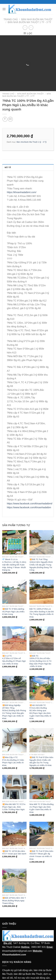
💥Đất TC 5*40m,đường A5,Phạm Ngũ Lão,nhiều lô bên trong (13, 598)
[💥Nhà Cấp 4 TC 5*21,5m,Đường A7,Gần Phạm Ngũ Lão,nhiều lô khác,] (14, 726)
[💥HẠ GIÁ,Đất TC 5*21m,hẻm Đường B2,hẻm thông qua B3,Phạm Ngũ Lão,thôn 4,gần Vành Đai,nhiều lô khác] (42, 674)
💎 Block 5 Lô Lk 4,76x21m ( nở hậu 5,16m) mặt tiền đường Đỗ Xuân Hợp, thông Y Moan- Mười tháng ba (14, 551)
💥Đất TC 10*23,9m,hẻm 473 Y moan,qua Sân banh (14, 839)
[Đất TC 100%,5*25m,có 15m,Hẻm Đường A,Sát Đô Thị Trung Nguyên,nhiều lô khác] (42, 578)
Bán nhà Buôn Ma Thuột (37, 19)
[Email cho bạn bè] (10, 105)
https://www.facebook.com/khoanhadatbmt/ (30, 490)
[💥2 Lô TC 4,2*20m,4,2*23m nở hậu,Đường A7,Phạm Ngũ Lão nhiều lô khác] (14, 625)
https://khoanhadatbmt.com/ (22, 178)
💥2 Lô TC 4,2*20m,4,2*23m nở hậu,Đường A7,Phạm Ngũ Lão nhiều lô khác (14, 646)
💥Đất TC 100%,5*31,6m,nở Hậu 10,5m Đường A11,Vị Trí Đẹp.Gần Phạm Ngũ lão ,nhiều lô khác (40, 647)
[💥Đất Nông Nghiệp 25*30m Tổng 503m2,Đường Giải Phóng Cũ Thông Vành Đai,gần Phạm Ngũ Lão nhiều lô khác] (14, 674)
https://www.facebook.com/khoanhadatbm (29, 493)
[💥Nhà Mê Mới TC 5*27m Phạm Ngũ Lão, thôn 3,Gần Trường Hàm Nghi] (14, 773)
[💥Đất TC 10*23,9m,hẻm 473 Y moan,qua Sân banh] (14, 820)
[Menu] (4, 9)
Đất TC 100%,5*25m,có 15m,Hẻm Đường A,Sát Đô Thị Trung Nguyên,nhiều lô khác (42, 599)
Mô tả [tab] (8, 154)
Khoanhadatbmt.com (14, 941)
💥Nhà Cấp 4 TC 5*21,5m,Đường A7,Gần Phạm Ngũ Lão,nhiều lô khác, (13, 747)
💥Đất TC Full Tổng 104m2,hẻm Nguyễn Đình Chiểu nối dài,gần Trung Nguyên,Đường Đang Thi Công (41, 551)
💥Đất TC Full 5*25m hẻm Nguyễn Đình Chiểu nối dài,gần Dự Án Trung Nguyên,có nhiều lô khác (41, 747)
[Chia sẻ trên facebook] (5, 105)
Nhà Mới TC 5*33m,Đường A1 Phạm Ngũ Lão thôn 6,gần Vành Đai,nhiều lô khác (42, 794)
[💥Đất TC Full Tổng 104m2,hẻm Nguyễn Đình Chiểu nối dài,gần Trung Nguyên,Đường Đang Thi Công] (42, 528)
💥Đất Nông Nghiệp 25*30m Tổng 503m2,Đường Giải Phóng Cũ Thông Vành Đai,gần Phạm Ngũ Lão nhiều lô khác (14, 698)
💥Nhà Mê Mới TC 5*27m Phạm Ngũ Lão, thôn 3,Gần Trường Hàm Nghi (14, 793)
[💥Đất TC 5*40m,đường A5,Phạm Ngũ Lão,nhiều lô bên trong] (14, 578)
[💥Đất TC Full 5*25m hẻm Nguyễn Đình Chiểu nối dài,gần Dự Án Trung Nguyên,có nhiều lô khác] (42, 726)
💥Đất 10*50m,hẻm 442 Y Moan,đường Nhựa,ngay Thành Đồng (14, 887)
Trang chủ (11, 19)
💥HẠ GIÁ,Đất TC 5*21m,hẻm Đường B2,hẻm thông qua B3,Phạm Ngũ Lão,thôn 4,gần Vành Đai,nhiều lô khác (40, 698)
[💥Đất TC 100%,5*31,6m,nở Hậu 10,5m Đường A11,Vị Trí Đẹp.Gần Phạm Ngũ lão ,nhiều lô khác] (42, 625)
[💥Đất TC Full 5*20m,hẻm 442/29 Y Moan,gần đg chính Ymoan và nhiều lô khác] (42, 820)
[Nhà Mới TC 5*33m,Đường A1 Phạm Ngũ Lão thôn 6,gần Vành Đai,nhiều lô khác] (42, 773)
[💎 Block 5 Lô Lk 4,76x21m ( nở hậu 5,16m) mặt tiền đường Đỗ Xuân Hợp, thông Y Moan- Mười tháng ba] (14, 528)
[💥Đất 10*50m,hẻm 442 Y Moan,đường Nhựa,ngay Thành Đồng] (14, 867)
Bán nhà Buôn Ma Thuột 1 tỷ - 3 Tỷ (29, 22)
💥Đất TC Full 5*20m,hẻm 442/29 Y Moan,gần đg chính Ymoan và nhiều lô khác (41, 841)
